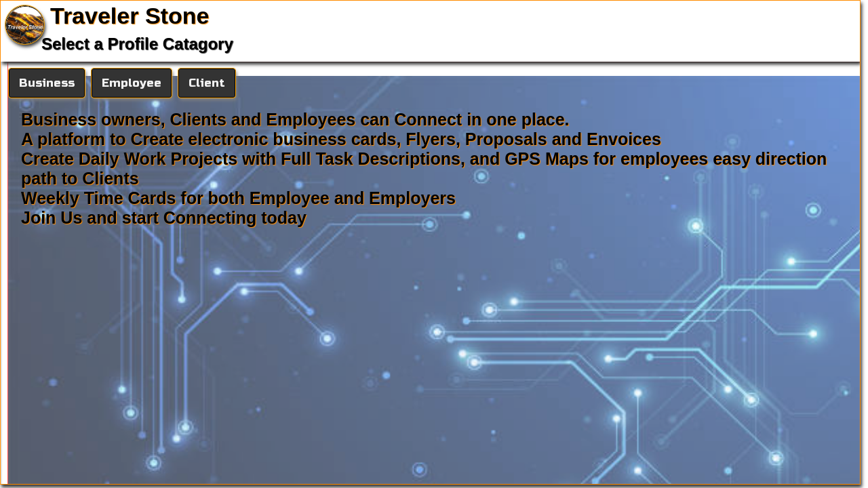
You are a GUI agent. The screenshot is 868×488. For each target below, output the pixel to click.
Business (47, 83)
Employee (132, 83)
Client (207, 83)
